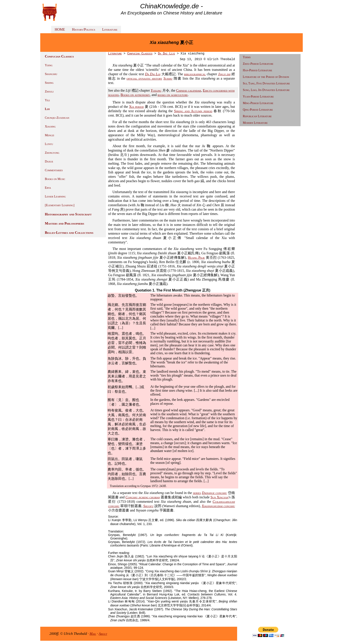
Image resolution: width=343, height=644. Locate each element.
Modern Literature (255, 123)
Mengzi (49, 135)
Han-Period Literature (257, 70)
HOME (60, 29)
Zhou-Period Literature (258, 64)
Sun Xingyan (220, 497)
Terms (247, 57)
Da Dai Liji (166, 54)
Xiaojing (50, 127)
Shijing (49, 83)
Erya (48, 188)
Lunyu (49, 144)
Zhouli (49, 92)
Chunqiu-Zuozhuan (57, 118)
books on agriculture (173, 95)
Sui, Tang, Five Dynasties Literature (266, 83)
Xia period (136, 107)
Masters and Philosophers (65, 223)
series (197, 493)
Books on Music (55, 179)
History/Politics (84, 29)
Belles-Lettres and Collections (69, 233)
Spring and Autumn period (193, 111)
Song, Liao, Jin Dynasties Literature (266, 90)
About (103, 634)
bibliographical (195, 74)
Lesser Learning (55, 196)
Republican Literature (257, 116)
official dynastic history (144, 78)
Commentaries (54, 170)
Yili (47, 100)
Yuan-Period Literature (258, 97)
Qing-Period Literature (258, 110)
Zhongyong (52, 153)
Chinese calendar (189, 90)
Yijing (49, 65)
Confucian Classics (140, 54)
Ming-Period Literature (258, 103)
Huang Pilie (196, 257)
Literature (110, 29)
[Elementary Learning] (60, 205)
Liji (47, 109)
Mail (93, 634)
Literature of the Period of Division (266, 77)
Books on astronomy (135, 95)
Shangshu (51, 74)
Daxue (49, 161)
